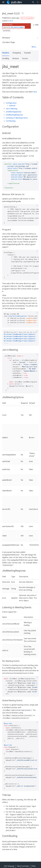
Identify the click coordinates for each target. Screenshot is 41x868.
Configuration (11, 103)
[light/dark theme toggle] (38, 2)
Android (12, 106)
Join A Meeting (11, 109)
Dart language (9, 866)
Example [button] (27, 53)
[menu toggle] (3, 2)
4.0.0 (11, 21)
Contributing (11, 121)
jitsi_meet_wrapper (17, 27)
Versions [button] (16, 59)
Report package (23, 866)
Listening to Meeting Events (17, 118)
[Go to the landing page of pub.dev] (14, 2)
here (35, 92)
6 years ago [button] (15, 18)
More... (34, 47)
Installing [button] (6, 59)
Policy (34, 866)
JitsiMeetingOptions (14, 112)
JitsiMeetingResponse (14, 115)
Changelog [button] (17, 53)
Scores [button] (25, 59)
